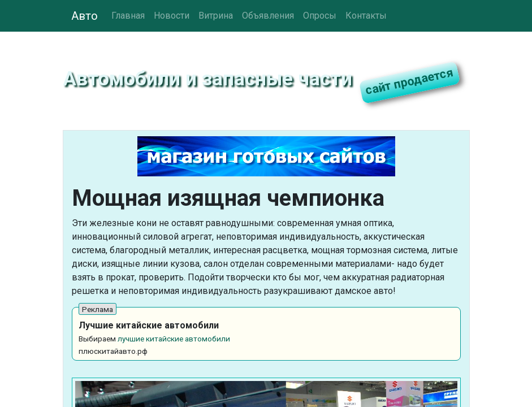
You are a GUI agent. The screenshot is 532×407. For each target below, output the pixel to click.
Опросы (320, 16)
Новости (172, 16)
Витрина (216, 16)
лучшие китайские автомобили (174, 339)
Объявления (268, 16)
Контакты (366, 16)
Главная (128, 16)
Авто (85, 16)
